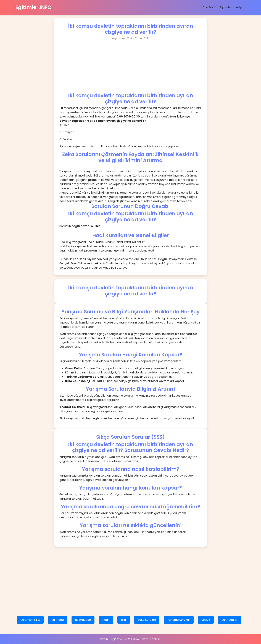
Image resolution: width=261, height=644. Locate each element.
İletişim (240, 7)
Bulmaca (58, 620)
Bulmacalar (230, 620)
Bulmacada (83, 620)
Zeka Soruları (147, 620)
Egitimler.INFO (33, 7)
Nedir (106, 620)
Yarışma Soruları (179, 620)
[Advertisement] (131, 68)
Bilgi (124, 620)
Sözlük (206, 620)
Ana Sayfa (209, 7)
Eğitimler (226, 7)
